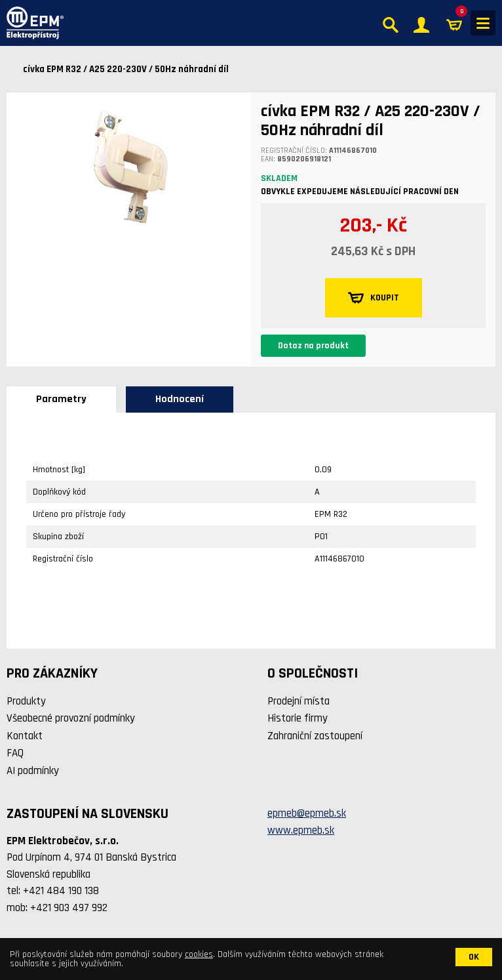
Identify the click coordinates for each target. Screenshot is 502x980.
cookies (199, 954)
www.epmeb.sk (301, 830)
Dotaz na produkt (313, 346)
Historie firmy (298, 718)
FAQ (15, 753)
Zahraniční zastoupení (315, 736)
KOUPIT (374, 298)
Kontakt (25, 736)
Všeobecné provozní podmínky (71, 718)
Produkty (26, 701)
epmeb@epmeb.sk (307, 813)
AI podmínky (33, 771)
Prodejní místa (299, 701)
